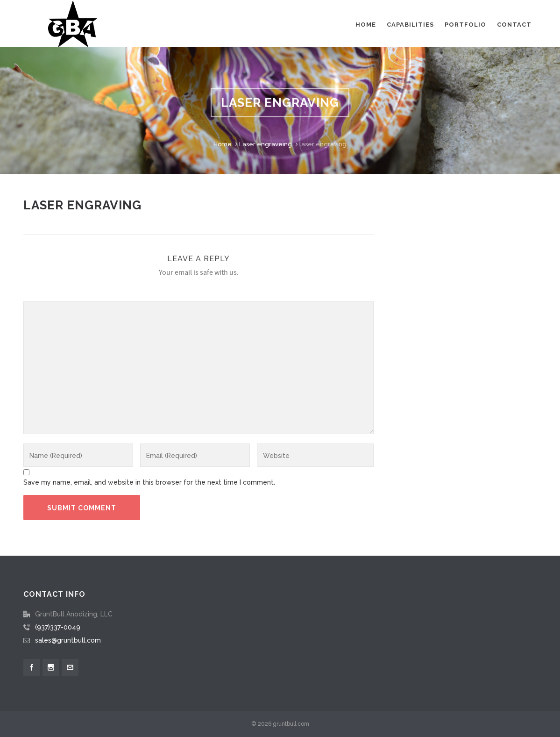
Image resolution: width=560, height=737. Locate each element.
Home (223, 144)
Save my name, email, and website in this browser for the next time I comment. (149, 482)
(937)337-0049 (58, 627)
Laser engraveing (266, 144)
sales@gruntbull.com (68, 640)
